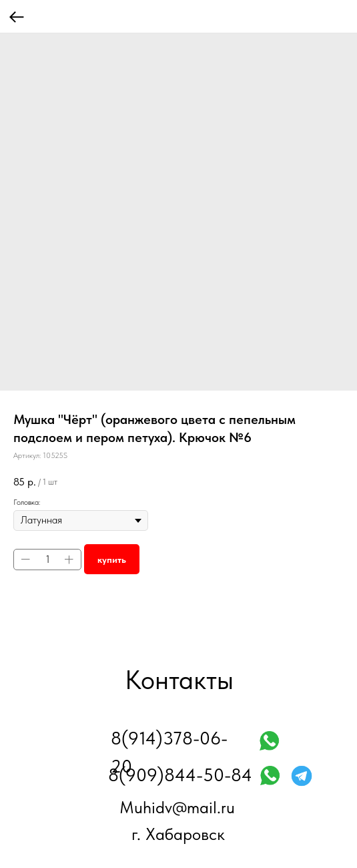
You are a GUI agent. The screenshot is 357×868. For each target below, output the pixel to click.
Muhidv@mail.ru (177, 807)
